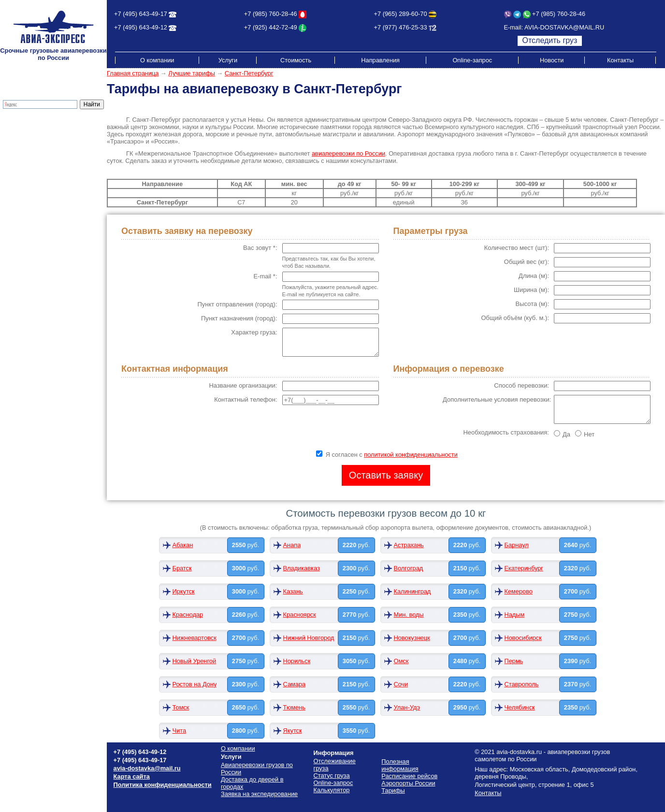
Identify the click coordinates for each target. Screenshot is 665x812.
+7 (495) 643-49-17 (141, 14)
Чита (180, 731)
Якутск (293, 731)
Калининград (412, 591)
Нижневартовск (195, 638)
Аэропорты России (31, 213)
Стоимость (296, 60)
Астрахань (409, 545)
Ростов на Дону (195, 684)
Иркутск (184, 591)
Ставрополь (522, 684)
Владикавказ (302, 568)
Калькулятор (22, 162)
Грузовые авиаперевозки (40, 126)
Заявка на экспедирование (259, 794)
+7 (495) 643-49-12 (141, 27)
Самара (295, 684)
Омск (401, 661)
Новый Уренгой (195, 661)
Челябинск (520, 707)
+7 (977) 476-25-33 (401, 27)
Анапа (292, 545)
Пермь (514, 661)
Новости (552, 60)
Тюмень (294, 707)
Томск (181, 707)
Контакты (620, 60)
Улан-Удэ (407, 707)
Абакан (183, 545)
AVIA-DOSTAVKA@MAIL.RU (564, 27)
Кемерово (519, 591)
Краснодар (188, 615)
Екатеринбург (524, 568)
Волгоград (409, 568)
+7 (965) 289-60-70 (401, 14)
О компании (157, 60)
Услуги (228, 60)
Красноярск (300, 615)
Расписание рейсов (32, 191)
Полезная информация (37, 206)
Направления (380, 60)
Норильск (297, 661)
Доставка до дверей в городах (47, 133)
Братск (182, 568)
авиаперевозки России (348, 153)
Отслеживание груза (33, 155)
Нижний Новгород (309, 638)
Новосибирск (523, 638)
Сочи (401, 684)
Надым (515, 615)
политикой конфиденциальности (411, 455)
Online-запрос (472, 60)
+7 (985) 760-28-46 (271, 14)
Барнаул (517, 545)
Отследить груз (550, 40)
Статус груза (332, 776)
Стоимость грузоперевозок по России (46, 180)
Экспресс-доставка (31, 140)
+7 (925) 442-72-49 (271, 27)
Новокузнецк (412, 638)
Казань (293, 591)
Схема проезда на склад (39, 198)
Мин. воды (409, 615)
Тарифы (15, 169)
